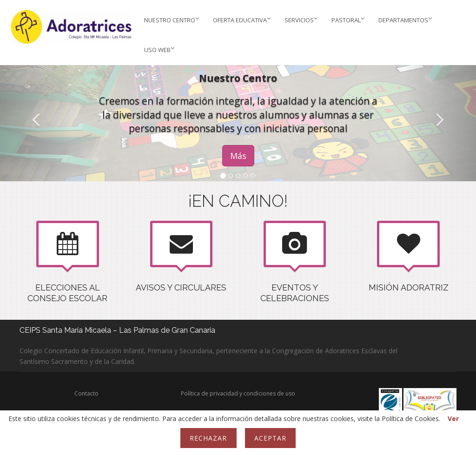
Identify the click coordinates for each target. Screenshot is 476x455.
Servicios (301, 20)
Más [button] (238, 156)
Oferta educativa (242, 20)
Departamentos (405, 20)
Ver (453, 419)
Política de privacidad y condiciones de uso (238, 393)
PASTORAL (348, 20)
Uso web (159, 49)
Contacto (86, 393)
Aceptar (270, 438)
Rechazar (208, 438)
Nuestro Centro (172, 20)
